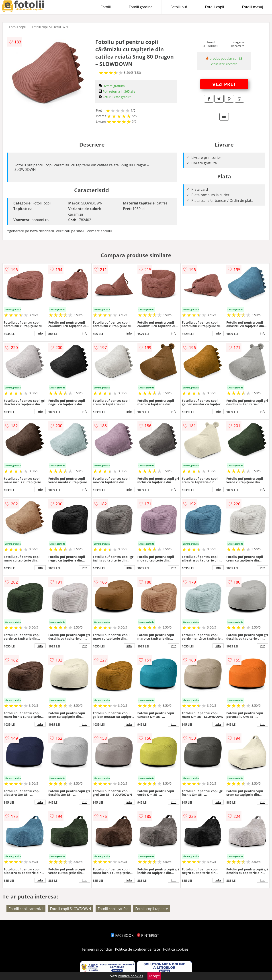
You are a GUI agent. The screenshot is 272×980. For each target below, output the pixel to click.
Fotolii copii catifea (113, 909)
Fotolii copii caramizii (26, 909)
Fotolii (106, 7)
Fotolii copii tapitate (152, 909)
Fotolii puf (179, 7)
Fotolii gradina (141, 7)
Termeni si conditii (97, 949)
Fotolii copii (215, 7)
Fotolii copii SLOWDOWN (50, 27)
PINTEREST (148, 935)
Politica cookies (176, 949)
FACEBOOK (122, 935)
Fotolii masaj (252, 7)
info (40, 333)
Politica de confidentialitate (137, 949)
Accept (154, 976)
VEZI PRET (224, 84)
